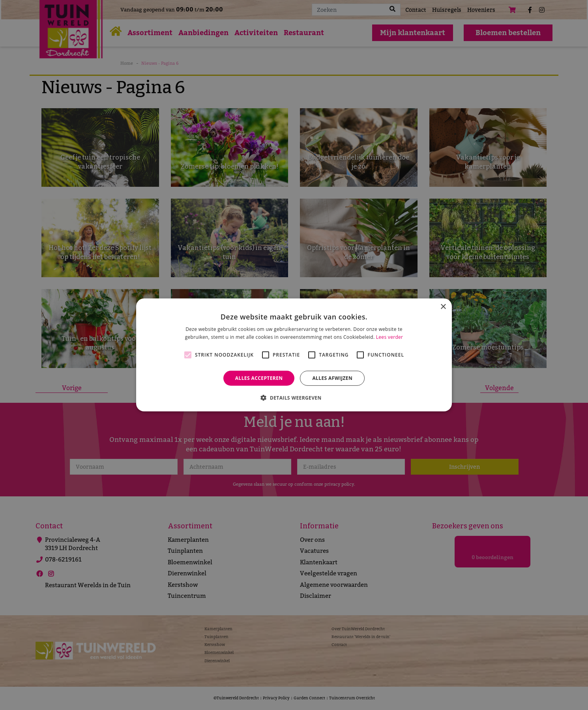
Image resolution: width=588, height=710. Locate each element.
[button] (294, 398)
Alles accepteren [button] (259, 378)
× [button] (443, 307)
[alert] (294, 355)
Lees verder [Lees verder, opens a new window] (390, 337)
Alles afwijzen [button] (332, 378)
